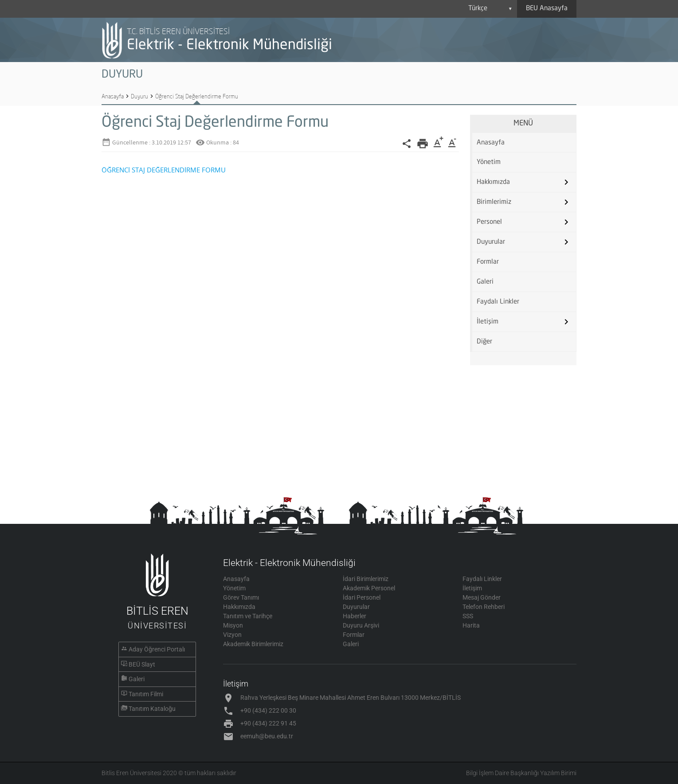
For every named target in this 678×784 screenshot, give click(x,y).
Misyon (233, 625)
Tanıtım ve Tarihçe (248, 616)
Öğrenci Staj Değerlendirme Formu (197, 96)
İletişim (488, 322)
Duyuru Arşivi (361, 625)
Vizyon (232, 635)
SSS (468, 616)
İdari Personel (362, 597)
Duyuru (139, 96)
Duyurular (491, 242)
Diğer (484, 342)
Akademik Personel (369, 588)
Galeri (485, 282)
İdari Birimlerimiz (366, 579)
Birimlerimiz (494, 202)
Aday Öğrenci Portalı (157, 649)
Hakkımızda (493, 182)
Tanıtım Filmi (146, 694)
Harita (471, 625)
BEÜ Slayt (142, 664)
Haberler (355, 616)
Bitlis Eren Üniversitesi (131, 773)
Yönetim (489, 162)
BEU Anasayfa (547, 9)
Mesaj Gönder (482, 597)
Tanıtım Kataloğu (152, 709)
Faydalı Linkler (498, 302)
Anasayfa (113, 96)
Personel (489, 222)
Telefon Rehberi (484, 607)
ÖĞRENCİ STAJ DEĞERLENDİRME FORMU (164, 170)
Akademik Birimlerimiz (253, 644)
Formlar (488, 262)
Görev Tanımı (241, 597)
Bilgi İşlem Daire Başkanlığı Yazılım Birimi (521, 773)
